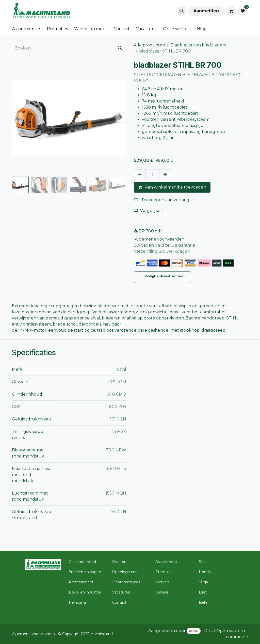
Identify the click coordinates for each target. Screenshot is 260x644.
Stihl (203, 562)
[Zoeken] (120, 48)
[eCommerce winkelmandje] (231, 11)
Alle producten (149, 45)
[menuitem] (26, 29)
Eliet (203, 592)
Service (162, 592)
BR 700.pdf (148, 231)
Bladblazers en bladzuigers (198, 45)
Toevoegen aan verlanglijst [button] (165, 200)
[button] (182, 11)
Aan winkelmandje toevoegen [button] (172, 187)
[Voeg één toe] (165, 175)
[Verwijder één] (140, 175)
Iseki (203, 602)
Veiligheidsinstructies (164, 276)
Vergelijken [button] (149, 210)
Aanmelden (206, 11)
